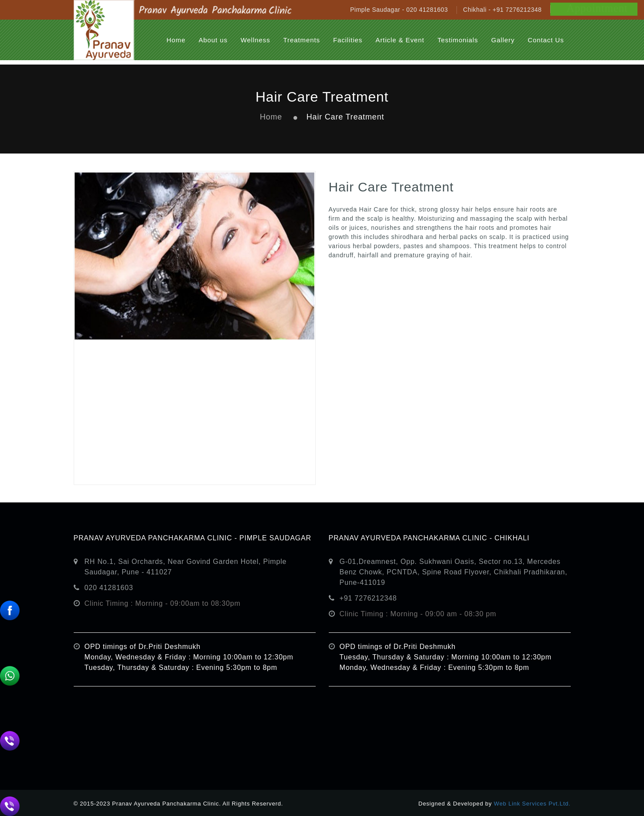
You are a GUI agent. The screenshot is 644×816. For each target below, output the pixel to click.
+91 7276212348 (368, 598)
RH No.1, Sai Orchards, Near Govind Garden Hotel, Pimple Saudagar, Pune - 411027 (186, 567)
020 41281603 (109, 588)
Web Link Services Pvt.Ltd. (532, 804)
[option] (195, 328)
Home (271, 117)
